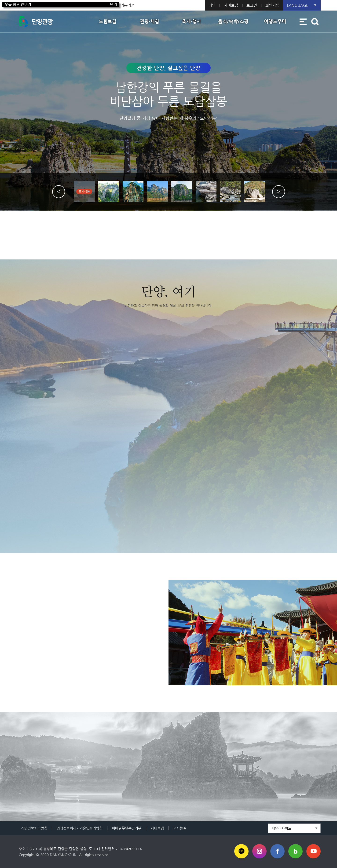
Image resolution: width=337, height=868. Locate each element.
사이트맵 (231, 5)
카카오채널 (241, 851)
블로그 (295, 851)
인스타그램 (259, 851)
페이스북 (277, 851)
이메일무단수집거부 (127, 828)
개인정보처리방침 (34, 828)
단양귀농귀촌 (124, 5)
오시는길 (180, 828)
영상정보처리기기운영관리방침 (80, 828)
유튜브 (313, 851)
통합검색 (315, 22)
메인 (212, 5)
